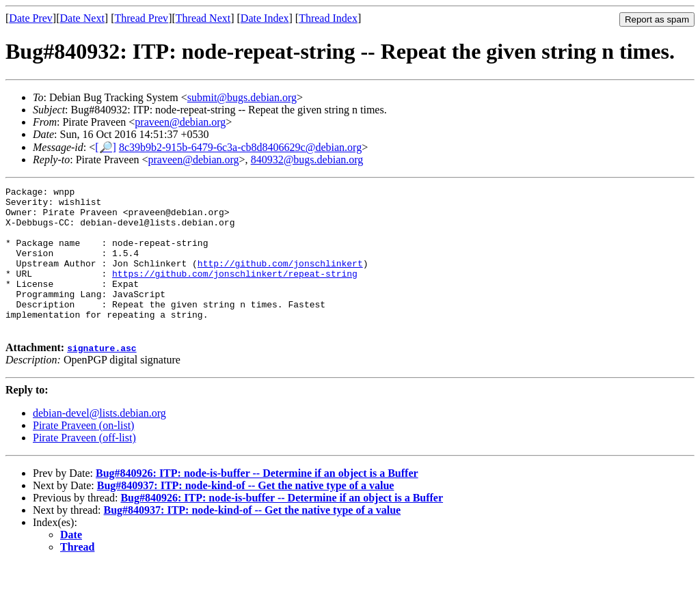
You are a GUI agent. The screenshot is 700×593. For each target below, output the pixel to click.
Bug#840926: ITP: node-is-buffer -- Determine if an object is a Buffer (257, 502)
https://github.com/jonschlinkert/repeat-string (235, 292)
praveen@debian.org (180, 122)
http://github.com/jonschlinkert (280, 279)
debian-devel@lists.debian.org (99, 442)
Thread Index (328, 18)
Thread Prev (141, 18)
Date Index (265, 18)
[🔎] (106, 147)
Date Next (82, 18)
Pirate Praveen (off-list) (84, 466)
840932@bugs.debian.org (307, 160)
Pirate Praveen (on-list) (83, 454)
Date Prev (31, 18)
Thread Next (203, 18)
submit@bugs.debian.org (242, 97)
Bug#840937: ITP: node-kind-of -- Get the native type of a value (246, 514)
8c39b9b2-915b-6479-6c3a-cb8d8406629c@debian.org (240, 147)
